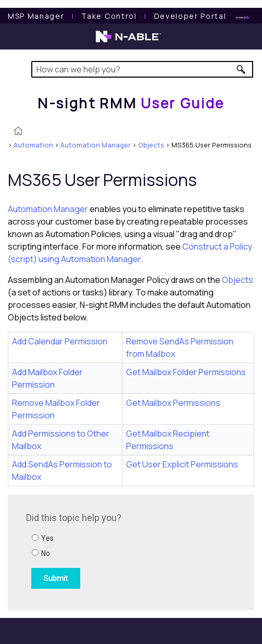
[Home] (131, 103)
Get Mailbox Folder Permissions (186, 372)
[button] (241, 69)
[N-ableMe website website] (243, 16)
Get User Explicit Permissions (182, 464)
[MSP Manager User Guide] (36, 16)
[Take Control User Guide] (109, 16)
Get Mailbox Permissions (173, 403)
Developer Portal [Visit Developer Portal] (190, 16)
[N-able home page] (128, 41)
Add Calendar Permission (60, 341)
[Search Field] (142, 69)
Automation (33, 145)
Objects (151, 145)
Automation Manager (96, 145)
